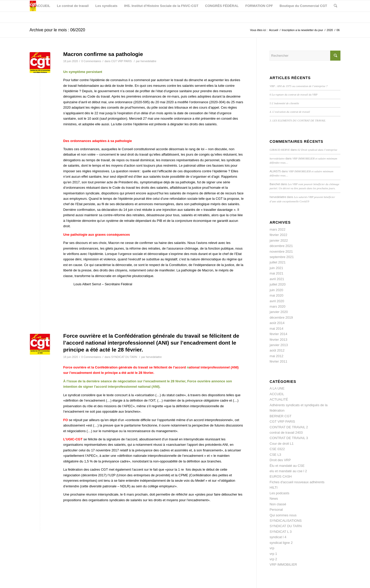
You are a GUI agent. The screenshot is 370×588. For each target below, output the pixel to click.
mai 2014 (276, 329)
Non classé (278, 504)
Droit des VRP (280, 460)
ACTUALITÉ (279, 399)
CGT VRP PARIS (122, 61)
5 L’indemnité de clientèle (284, 103)
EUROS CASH (281, 476)
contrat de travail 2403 (286, 433)
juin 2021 (276, 268)
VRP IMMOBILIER (283, 565)
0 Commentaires (91, 61)
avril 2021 (277, 279)
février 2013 (278, 340)
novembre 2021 (281, 252)
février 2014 (278, 334)
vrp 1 (273, 554)
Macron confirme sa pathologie (103, 54)
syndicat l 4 (278, 537)
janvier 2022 (279, 240)
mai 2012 (276, 356)
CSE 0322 (277, 449)
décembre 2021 (281, 246)
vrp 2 (273, 559)
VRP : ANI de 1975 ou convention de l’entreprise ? (298, 86)
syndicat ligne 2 (281, 543)
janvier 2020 (279, 312)
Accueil (274, 30)
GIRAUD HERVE (280, 150)
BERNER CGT (280, 416)
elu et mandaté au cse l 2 (288, 471)
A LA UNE (277, 388)
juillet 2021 (277, 262)
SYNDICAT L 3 (281, 532)
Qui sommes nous (283, 515)
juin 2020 (276, 290)
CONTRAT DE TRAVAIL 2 (289, 427)
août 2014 (277, 323)
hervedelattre (148, 61)
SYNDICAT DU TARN (124, 357)
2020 (330, 30)
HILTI (274, 487)
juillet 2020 (277, 284)
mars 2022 (277, 229)
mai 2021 (276, 273)
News (274, 499)
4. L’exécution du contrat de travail (290, 112)
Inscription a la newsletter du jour (302, 30)
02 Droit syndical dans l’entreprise (317, 150)
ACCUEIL (277, 394)
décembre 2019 (281, 317)
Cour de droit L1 (281, 444)
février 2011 (278, 361)
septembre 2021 (282, 257)
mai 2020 (276, 295)
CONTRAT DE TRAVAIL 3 (289, 438)
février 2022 (278, 235)
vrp (272, 548)
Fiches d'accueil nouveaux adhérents (297, 482)
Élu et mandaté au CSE (287, 466)
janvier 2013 (279, 345)
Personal (276, 510)
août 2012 (277, 350)
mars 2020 (277, 306)
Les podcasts (279, 493)
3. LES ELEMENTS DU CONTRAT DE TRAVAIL (298, 120)
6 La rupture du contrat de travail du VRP (293, 94)
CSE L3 (275, 455)
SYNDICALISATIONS (286, 521)
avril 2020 (277, 301)
